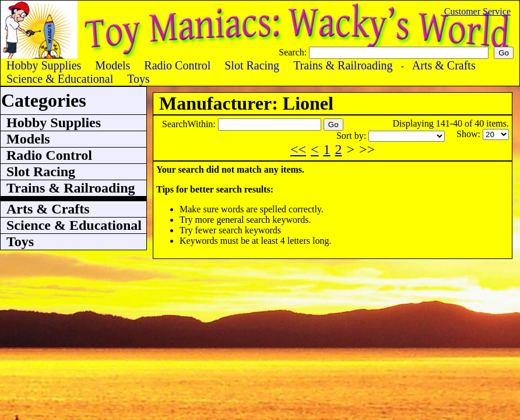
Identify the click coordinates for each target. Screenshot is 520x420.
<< (298, 149)
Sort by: (352, 136)
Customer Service (477, 11)
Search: (294, 52)
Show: (470, 134)
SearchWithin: (190, 124)
